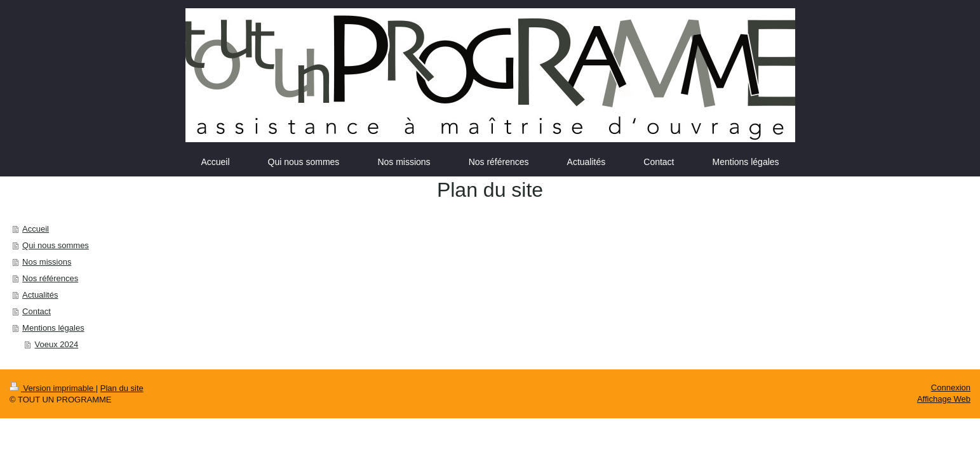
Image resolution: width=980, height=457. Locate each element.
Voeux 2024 (57, 344)
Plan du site (122, 388)
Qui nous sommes (56, 245)
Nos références (50, 278)
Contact (37, 311)
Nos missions (47, 262)
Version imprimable (53, 388)
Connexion (951, 387)
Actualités (40, 295)
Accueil (36, 229)
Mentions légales (53, 328)
